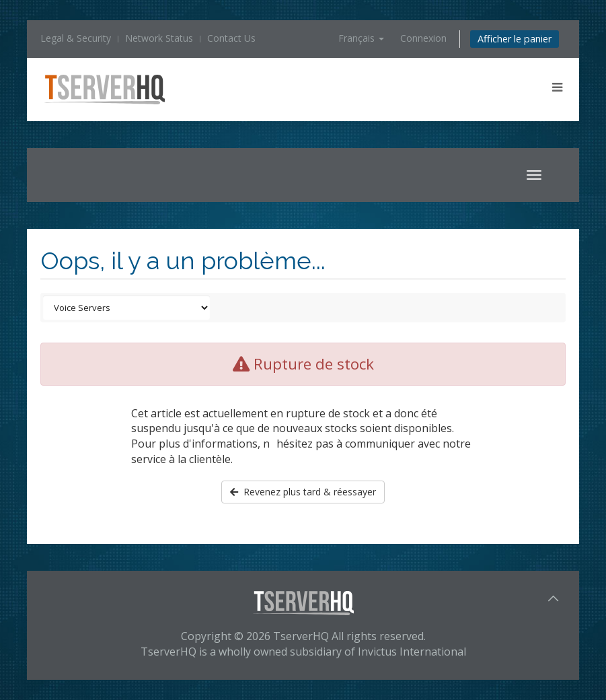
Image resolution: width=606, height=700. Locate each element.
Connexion (423, 38)
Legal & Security (76, 38)
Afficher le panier (515, 39)
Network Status (159, 38)
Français (361, 38)
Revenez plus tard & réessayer (303, 492)
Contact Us (231, 38)
